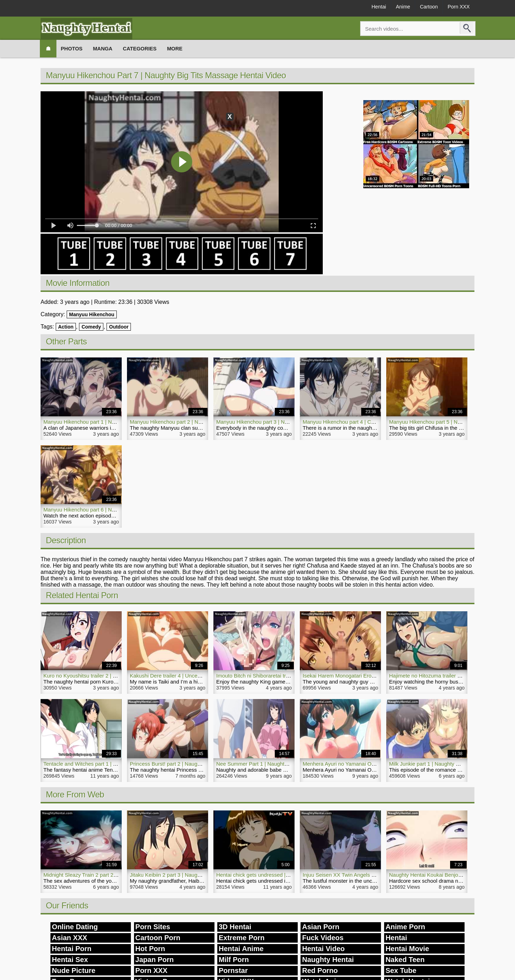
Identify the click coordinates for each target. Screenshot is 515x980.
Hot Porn (150, 949)
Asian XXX (69, 938)
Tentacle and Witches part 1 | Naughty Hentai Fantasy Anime (115, 764)
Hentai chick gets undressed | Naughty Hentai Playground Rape (291, 875)
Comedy (91, 327)
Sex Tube (401, 970)
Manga (109, 48)
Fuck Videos (323, 938)
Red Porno (320, 970)
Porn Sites (153, 927)
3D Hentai (235, 927)
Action (66, 327)
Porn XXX (456, 8)
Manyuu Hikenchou (92, 314)
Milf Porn (234, 960)
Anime (392, 8)
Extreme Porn (242, 938)
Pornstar (233, 970)
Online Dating (75, 927)
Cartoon (422, 8)
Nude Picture (74, 970)
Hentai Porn (72, 949)
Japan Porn (155, 960)
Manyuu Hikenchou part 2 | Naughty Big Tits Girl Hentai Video (202, 422)
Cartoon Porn (158, 938)
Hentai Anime (241, 949)
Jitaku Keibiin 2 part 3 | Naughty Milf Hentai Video (188, 875)
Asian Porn (321, 927)
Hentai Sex (70, 960)
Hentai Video (323, 949)
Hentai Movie (407, 949)
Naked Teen (405, 960)
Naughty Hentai (328, 960)
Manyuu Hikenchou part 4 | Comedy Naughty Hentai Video (371, 422)
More (187, 48)
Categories (149, 48)
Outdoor (119, 327)
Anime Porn (405, 927)
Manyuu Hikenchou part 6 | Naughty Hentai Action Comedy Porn (119, 510)
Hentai (364, 8)
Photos (75, 48)
